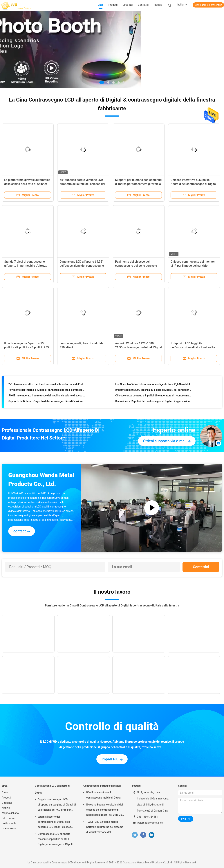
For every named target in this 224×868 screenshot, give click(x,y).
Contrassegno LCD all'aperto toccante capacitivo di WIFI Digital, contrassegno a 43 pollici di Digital (56, 840)
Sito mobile (8, 818)
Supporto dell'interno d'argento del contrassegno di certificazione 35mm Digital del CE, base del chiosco (47, 402)
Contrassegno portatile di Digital (102, 786)
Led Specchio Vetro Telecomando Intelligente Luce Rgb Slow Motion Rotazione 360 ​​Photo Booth (154, 385)
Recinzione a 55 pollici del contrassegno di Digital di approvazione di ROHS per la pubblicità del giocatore (154, 402)
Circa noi (7, 803)
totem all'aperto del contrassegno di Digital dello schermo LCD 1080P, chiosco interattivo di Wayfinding (54, 822)
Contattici (201, 567)
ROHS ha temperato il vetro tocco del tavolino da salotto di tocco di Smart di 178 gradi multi (47, 396)
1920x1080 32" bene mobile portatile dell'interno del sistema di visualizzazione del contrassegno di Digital (105, 827)
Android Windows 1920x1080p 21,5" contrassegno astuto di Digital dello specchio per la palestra (138, 347)
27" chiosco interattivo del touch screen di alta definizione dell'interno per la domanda (47, 385)
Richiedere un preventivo (208, 5)
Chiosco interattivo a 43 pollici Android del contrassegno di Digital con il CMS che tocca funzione (194, 184)
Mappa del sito (10, 813)
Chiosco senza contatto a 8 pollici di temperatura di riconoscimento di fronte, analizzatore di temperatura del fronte (154, 396)
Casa (5, 792)
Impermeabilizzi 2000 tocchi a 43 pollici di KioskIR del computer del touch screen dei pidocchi (154, 390)
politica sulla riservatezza (9, 826)
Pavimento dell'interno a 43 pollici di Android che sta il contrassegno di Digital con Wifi (47, 390)
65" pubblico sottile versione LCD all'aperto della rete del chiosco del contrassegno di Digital (82, 184)
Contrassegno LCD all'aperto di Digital (53, 789)
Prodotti (6, 798)
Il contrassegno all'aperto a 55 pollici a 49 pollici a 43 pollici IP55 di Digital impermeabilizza (27, 347)
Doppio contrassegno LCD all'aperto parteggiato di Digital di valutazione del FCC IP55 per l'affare (57, 805)
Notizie (6, 808)
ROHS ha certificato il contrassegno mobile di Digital (104, 795)
